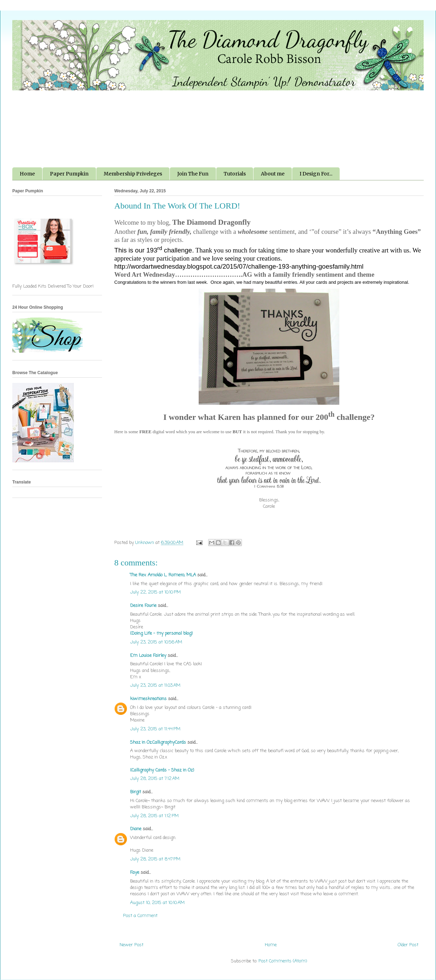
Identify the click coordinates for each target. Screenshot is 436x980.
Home (27, 174)
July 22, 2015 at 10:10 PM (155, 592)
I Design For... (316, 174)
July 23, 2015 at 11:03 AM (155, 686)
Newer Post (132, 945)
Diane (136, 829)
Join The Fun (193, 174)
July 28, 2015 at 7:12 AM (155, 779)
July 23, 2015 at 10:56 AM (156, 642)
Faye (135, 873)
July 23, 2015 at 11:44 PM (155, 729)
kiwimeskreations (148, 699)
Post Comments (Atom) (283, 961)
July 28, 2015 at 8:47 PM (155, 859)
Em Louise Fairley (148, 656)
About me (273, 174)
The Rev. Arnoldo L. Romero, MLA (163, 575)
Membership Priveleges (133, 174)
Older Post (408, 945)
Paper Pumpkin (69, 174)
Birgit (136, 792)
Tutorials (235, 174)
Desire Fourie (143, 606)
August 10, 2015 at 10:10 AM (157, 903)
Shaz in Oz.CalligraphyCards (158, 742)
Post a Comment (140, 916)
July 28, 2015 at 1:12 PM (154, 816)
